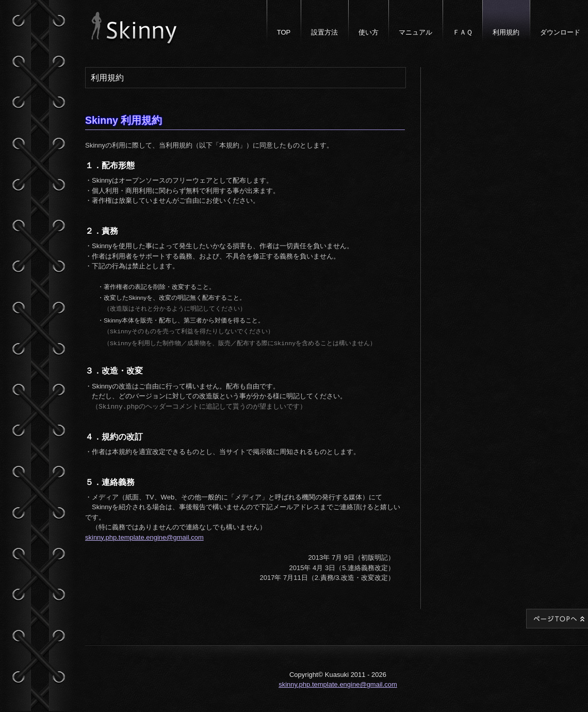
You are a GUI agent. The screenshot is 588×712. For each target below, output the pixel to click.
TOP (284, 32)
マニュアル (415, 32)
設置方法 (324, 32)
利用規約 (506, 32)
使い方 (369, 32)
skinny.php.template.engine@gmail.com (144, 534)
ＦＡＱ (463, 32)
